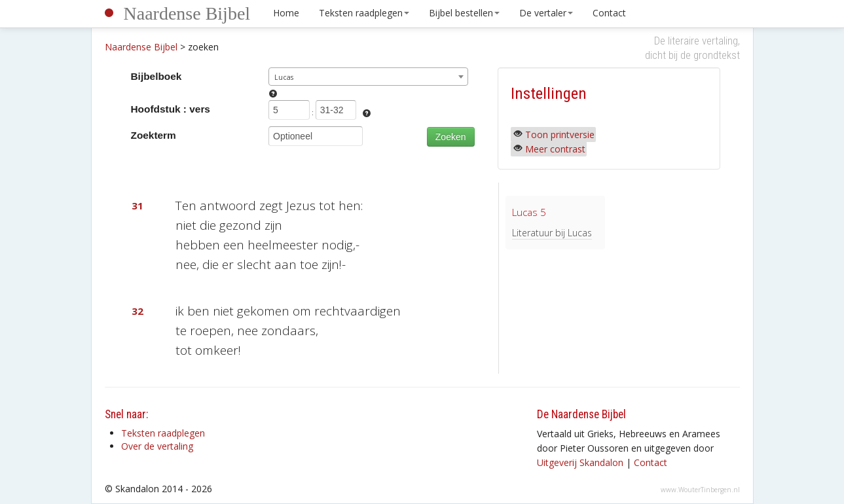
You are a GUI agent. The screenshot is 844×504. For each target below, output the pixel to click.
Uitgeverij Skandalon (580, 462)
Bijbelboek (156, 76)
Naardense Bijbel (187, 13)
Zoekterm (154, 135)
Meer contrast (555, 149)
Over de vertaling (157, 446)
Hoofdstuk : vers (171, 109)
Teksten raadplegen (364, 13)
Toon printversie (560, 135)
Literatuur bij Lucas (552, 233)
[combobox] (368, 77)
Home (286, 13)
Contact (609, 13)
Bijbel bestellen (464, 13)
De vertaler (546, 13)
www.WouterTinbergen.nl (700, 490)
